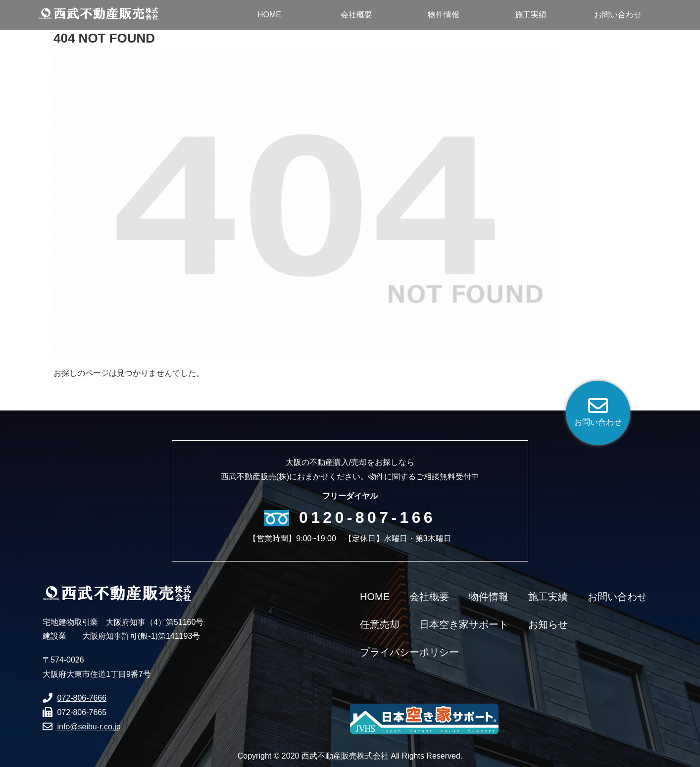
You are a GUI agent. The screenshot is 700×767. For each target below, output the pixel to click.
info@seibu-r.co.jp (89, 727)
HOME (375, 597)
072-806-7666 (82, 698)
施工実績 (548, 597)
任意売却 (380, 624)
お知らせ (548, 624)
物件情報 (489, 597)
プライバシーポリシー (409, 652)
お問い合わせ (617, 597)
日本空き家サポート (464, 624)
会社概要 (429, 597)
